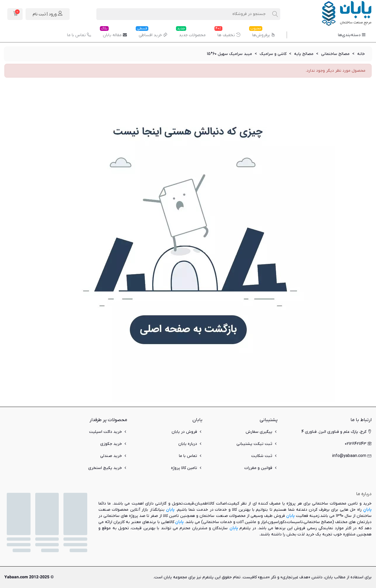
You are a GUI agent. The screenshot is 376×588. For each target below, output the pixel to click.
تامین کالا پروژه (187, 468)
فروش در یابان (187, 432)
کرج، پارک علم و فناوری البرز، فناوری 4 (336, 432)
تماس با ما (79, 35)
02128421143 (358, 444)
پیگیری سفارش (262, 432)
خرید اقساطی (151, 33)
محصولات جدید (191, 33)
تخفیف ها (227, 33)
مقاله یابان (113, 33)
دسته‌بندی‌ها (352, 35)
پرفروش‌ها (262, 33)
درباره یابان (190, 444)
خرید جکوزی (114, 444)
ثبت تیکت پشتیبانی (257, 444)
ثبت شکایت (264, 456)
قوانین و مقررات (261, 468)
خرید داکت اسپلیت (108, 432)
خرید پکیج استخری (108, 468)
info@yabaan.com (352, 456)
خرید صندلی (114, 456)
